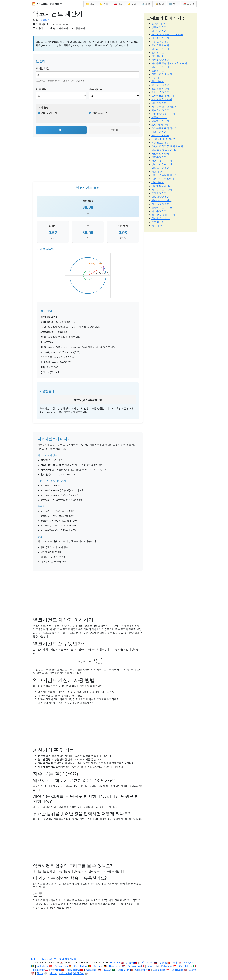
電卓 (175, 963)
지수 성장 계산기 (161, 204)
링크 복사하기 (59, 28)
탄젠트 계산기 (159, 132)
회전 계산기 (158, 171)
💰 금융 (132, 4)
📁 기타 (90, 4)
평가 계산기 (158, 226)
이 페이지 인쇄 (42, 24)
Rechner (98, 966)
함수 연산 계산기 (161, 110)
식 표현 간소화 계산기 (163, 215)
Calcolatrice (186, 966)
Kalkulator (43, 966)
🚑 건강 (118, 4)
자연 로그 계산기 (161, 143)
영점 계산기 (158, 56)
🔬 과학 (146, 4)
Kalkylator (190, 963)
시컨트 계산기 (159, 103)
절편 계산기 (158, 182)
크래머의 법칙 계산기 (163, 208)
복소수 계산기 (159, 211)
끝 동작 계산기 (159, 24)
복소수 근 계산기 (161, 85)
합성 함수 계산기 (161, 218)
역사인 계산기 (159, 31)
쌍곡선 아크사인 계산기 (164, 107)
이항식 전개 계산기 (162, 74)
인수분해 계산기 (160, 38)
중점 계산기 (158, 81)
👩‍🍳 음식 (160, 4)
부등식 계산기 (159, 117)
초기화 (114, 130)
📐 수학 (104, 4)
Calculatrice (134, 966)
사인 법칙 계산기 (161, 42)
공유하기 (79, 28)
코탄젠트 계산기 (160, 89)
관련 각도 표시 (100, 113)
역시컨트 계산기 (160, 135)
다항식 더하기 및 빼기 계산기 (167, 146)
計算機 (130, 963)
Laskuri (151, 966)
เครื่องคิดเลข (147, 963)
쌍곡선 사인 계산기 (162, 190)
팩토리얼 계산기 (160, 153)
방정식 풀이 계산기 (162, 161)
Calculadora (61, 966)
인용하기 (39, 28)
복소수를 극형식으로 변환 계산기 (169, 63)
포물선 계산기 (159, 70)
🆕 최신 (173, 4)
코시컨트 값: (43, 68)
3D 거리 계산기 (160, 125)
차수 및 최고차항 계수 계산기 (167, 34)
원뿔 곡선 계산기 (161, 168)
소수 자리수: (96, 89)
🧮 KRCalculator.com (47, 4)
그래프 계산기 (159, 193)
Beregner (115, 963)
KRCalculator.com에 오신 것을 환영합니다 (54, 959)
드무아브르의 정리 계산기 (165, 96)
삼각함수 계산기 (160, 121)
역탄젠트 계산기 (160, 67)
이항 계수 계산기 (161, 197)
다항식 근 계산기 (161, 92)
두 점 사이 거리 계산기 (164, 139)
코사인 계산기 (159, 52)
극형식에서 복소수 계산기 (165, 179)
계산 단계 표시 (49, 113)
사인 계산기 (158, 78)
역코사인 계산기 (160, 49)
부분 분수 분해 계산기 (163, 114)
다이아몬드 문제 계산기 (164, 128)
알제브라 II (46, 20)
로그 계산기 (158, 222)
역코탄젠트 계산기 (161, 200)
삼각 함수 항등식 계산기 (164, 150)
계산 (61, 130)
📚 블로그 (189, 4)
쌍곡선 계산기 (159, 27)
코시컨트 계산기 (160, 45)
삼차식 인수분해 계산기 (164, 175)
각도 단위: (41, 89)
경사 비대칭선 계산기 (163, 164)
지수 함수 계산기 (161, 60)
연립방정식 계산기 (161, 186)
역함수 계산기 (159, 157)
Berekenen (115, 966)
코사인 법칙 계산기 (162, 99)
